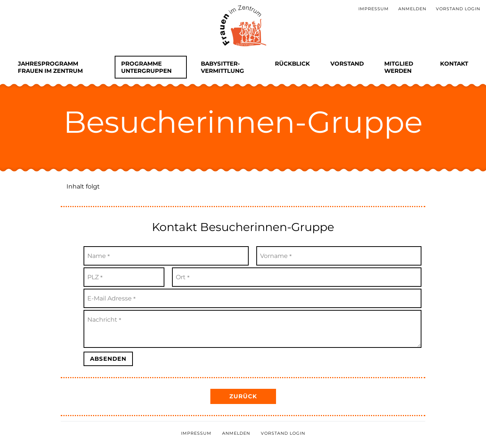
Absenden (108, 359)
